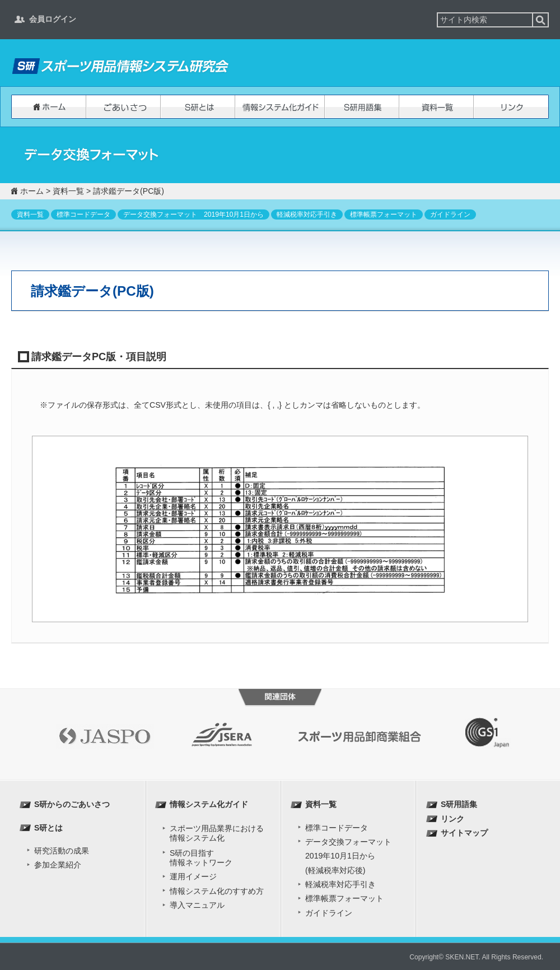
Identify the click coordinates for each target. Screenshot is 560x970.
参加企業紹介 (58, 865)
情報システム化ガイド (280, 107)
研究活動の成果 (62, 851)
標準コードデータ (83, 214)
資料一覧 (437, 107)
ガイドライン (450, 214)
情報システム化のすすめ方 (217, 891)
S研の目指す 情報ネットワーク (201, 858)
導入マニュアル (197, 905)
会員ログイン (53, 19)
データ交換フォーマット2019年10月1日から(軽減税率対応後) (348, 856)
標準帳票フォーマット (384, 214)
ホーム (49, 107)
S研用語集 (362, 107)
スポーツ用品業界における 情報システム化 (217, 833)
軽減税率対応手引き (307, 214)
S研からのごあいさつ (123, 107)
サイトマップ (464, 833)
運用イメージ (193, 876)
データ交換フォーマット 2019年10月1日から (193, 214)
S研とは (198, 107)
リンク (511, 107)
